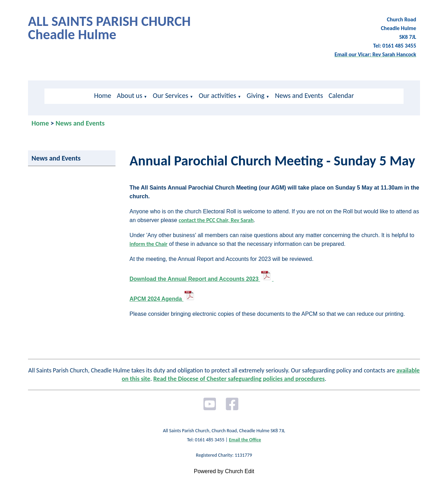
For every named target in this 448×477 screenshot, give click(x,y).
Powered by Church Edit (224, 471)
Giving (256, 95)
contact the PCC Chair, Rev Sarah (216, 220)
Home (103, 95)
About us (130, 95)
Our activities (218, 95)
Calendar (341, 95)
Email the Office (245, 440)
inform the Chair (149, 244)
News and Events (299, 95)
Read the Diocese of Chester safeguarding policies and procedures (239, 379)
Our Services (170, 95)
